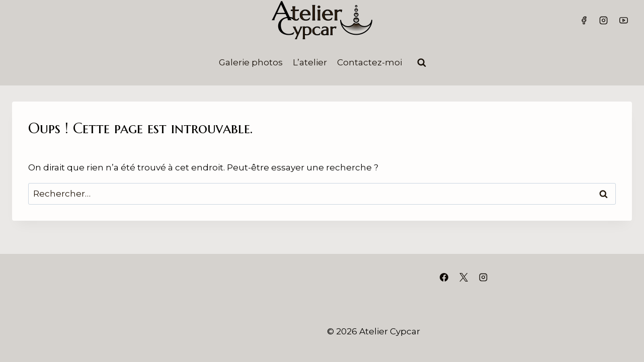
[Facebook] (584, 20)
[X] (463, 278)
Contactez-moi (370, 62)
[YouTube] (623, 20)
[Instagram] (604, 20)
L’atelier (310, 62)
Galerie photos (251, 62)
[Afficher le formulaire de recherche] (422, 63)
